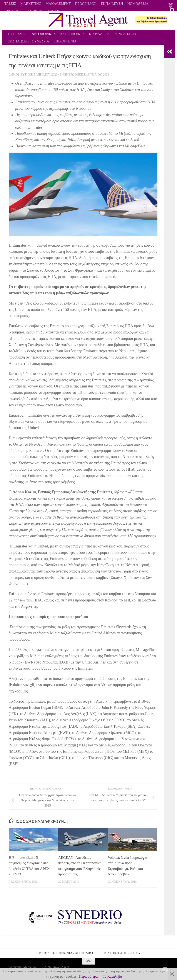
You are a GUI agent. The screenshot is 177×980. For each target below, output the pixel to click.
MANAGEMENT (58, 4)
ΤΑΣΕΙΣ (10, 4)
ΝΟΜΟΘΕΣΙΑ (138, 4)
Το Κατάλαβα (112, 976)
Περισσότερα (88, 976)
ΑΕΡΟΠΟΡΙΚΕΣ (43, 34)
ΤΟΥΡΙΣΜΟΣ (17, 34)
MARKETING (31, 4)
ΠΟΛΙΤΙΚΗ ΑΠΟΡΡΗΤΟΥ (122, 953)
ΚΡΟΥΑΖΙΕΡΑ (99, 34)
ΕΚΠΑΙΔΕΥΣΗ (112, 4)
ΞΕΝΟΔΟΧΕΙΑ (125, 34)
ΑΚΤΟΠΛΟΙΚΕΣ (72, 34)
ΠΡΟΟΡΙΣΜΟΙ (86, 4)
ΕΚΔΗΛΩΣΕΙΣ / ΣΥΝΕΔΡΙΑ (28, 41)
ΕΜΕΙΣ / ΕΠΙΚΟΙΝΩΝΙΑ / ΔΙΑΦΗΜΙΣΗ (65, 953)
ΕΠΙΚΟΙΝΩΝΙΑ (65, 41)
